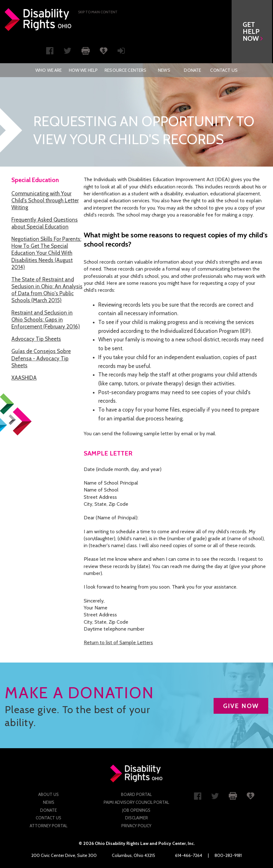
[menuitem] (49, 70)
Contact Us (224, 70)
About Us (49, 794)
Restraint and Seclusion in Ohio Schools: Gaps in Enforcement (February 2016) (46, 320)
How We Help (83, 70)
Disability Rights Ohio (38, 20)
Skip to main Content (98, 12)
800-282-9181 (228, 855)
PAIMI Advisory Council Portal (136, 802)
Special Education (35, 180)
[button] (253, 32)
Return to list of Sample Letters (118, 642)
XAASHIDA (24, 378)
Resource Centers (125, 70)
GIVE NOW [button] (241, 706)
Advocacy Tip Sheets (36, 339)
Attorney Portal (49, 826)
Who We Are (49, 70)
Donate (192, 70)
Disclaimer (136, 818)
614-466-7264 (189, 855)
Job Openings (136, 810)
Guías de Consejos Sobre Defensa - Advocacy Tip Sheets (41, 358)
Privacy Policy (136, 826)
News (164, 70)
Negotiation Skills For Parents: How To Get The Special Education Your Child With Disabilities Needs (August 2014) (46, 253)
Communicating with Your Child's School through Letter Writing (45, 200)
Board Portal (136, 794)
